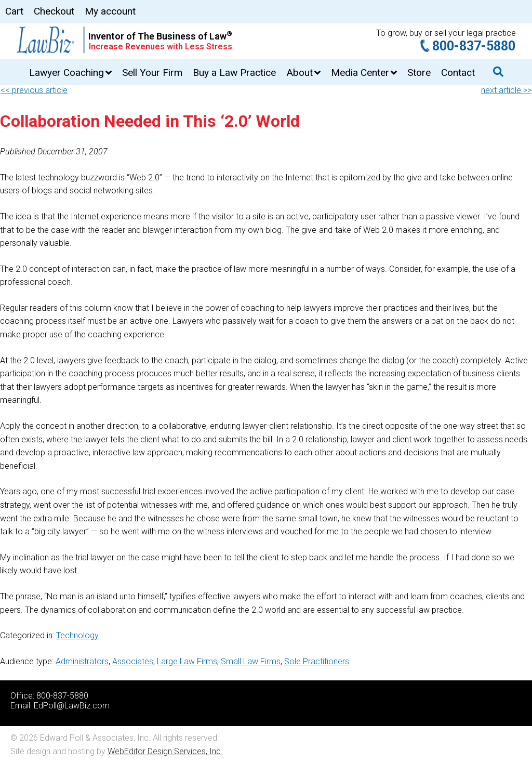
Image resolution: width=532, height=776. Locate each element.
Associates (133, 661)
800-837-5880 (474, 46)
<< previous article (34, 90)
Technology (77, 635)
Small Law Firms (251, 661)
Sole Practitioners (317, 661)
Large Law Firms (187, 661)
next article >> (506, 90)
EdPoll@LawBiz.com (72, 706)
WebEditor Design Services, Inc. (165, 751)
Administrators (82, 661)
